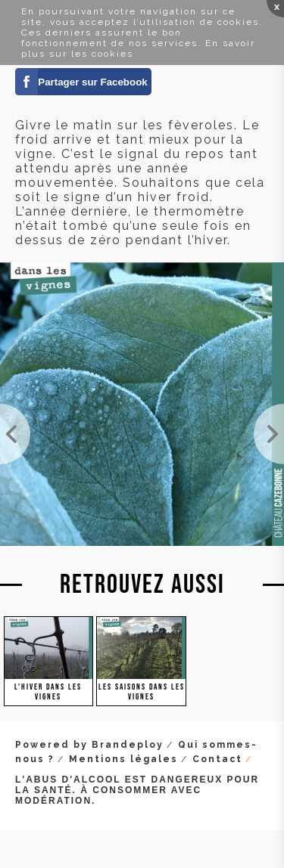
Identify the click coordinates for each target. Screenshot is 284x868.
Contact (217, 759)
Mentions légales (123, 759)
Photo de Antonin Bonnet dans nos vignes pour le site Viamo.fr (269, 434)
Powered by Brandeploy (89, 745)
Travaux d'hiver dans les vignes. (15, 434)
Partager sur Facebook (92, 82)
